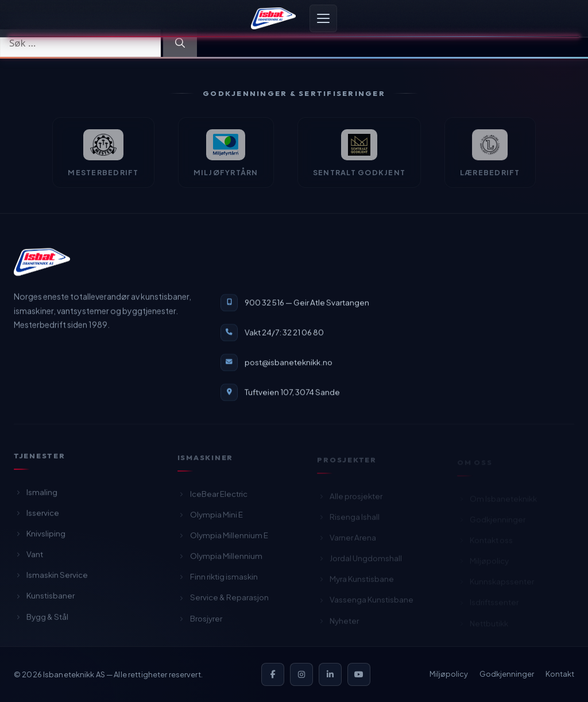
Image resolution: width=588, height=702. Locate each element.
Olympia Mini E (210, 519)
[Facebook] (273, 674)
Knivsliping (40, 537)
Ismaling (36, 495)
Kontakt (560, 674)
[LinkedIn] (330, 674)
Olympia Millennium (220, 560)
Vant (28, 558)
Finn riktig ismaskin (218, 581)
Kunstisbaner (44, 599)
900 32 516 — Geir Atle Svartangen (307, 303)
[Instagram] (301, 674)
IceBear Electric (212, 498)
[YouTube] (359, 674)
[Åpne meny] (323, 18)
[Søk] (180, 43)
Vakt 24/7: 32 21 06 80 (284, 333)
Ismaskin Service (51, 579)
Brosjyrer (200, 622)
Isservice (36, 516)
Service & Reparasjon (223, 602)
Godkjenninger (507, 674)
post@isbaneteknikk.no (289, 363)
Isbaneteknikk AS (74, 674)
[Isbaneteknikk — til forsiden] (42, 263)
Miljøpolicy (449, 674)
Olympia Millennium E (223, 540)
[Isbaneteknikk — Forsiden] (273, 18)
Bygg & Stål (41, 620)
